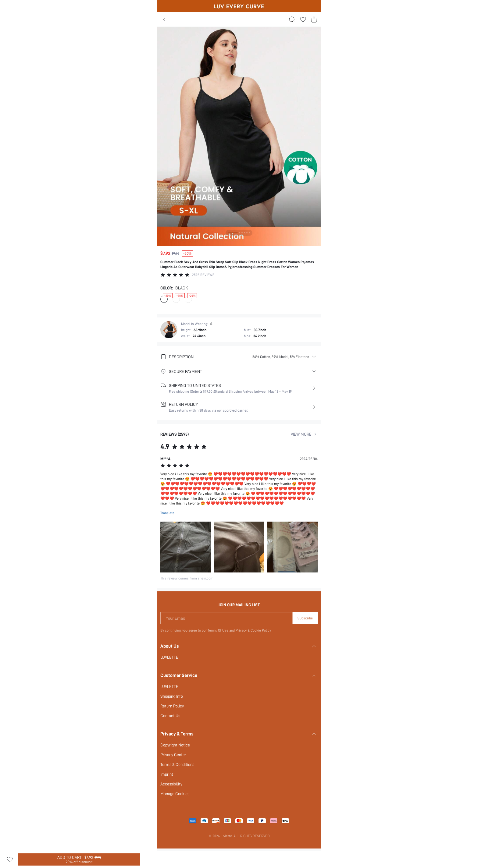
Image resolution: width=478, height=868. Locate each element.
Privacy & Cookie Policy (253, 630)
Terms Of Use (218, 630)
